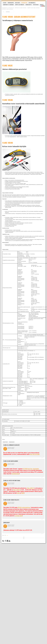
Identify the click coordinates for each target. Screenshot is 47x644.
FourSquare (12, 541)
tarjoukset (12, 442)
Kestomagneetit (32, 3)
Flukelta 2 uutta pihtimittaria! (12, 481)
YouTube (9, 541)
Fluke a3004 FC (17, 490)
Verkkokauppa (11, 3)
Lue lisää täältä (19, 516)
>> (7, 535)
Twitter (3, 541)
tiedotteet (5, 442)
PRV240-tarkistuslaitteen (24, 507)
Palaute (42, 5)
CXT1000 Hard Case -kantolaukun (31, 469)
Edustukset (18, 3)
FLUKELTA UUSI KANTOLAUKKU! (11, 461)
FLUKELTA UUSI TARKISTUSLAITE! (11, 500)
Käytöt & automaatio (20, 5)
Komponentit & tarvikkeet (8, 5)
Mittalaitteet (24, 3)
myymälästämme (15, 474)
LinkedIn (7, 541)
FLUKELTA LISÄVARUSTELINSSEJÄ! (11, 445)
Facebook (5, 541)
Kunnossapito (29, 5)
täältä (18, 493)
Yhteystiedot (36, 5)
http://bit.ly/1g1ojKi (35, 454)
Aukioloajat (7, 523)
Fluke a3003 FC (31, 488)
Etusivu (5, 3)
